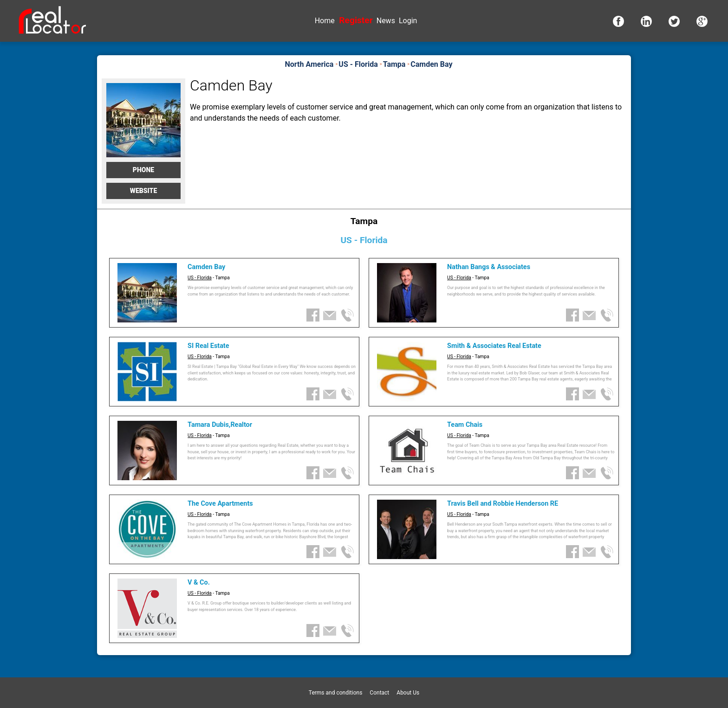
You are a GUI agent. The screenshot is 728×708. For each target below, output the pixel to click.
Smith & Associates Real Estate (494, 346)
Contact (379, 693)
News (386, 21)
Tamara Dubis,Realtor (220, 425)
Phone (143, 170)
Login (408, 21)
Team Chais (465, 425)
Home (325, 21)
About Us (408, 693)
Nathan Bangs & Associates (489, 267)
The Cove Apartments (220, 504)
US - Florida (200, 278)
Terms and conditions (336, 693)
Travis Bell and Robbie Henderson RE (503, 504)
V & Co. (199, 582)
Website (144, 191)
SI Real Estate (208, 346)
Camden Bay (206, 267)
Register (356, 20)
